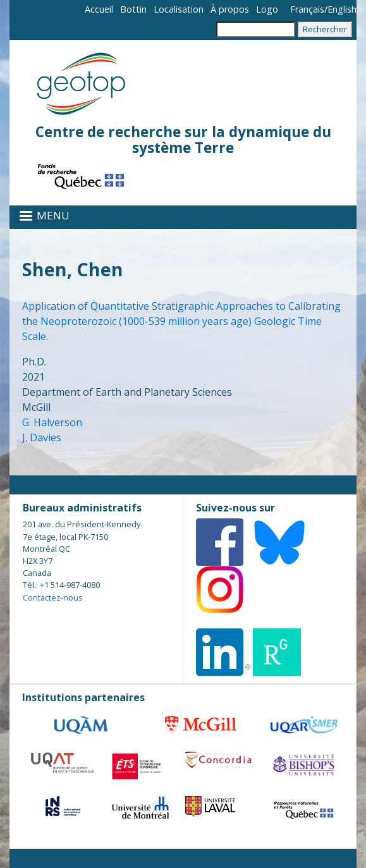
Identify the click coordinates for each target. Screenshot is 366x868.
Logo (267, 9)
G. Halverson (52, 422)
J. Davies (42, 437)
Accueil (99, 9)
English (342, 9)
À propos (230, 9)
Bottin (133, 9)
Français (307, 9)
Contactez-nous (53, 597)
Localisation (179, 9)
